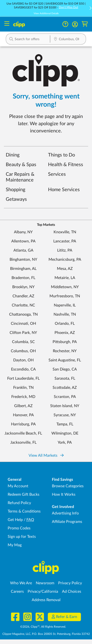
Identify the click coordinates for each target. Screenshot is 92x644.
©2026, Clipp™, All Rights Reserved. (43, 627)
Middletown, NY (65, 287)
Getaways (16, 199)
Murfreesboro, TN (65, 296)
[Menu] (7, 24)
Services (57, 174)
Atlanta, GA (23, 250)
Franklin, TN (23, 388)
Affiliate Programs (67, 522)
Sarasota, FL (65, 378)
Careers (17, 592)
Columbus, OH (23, 351)
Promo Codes (19, 528)
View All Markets (46, 455)
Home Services (64, 190)
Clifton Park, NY (23, 333)
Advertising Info (65, 513)
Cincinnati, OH (23, 324)
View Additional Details (46, 13)
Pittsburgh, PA (65, 342)
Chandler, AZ (23, 296)
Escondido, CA (23, 369)
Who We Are (21, 583)
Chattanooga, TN (23, 314)
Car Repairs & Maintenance (20, 177)
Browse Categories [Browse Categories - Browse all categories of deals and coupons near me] (68, 486)
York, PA (65, 442)
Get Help (15, 520)
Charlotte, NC (23, 305)
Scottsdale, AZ (65, 388)
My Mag (15, 545)
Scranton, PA (65, 397)
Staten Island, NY (65, 406)
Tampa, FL (65, 424)
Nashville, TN (65, 314)
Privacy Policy (70, 583)
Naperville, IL (65, 305)
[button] (75, 24)
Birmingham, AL (23, 269)
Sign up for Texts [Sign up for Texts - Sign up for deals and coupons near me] (22, 537)
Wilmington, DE (65, 433)
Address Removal (46, 600)
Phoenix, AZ (65, 333)
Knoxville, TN (65, 232)
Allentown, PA (23, 241)
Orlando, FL (65, 324)
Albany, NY (23, 232)
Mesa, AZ (65, 269)
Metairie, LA (65, 278)
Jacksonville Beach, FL (23, 433)
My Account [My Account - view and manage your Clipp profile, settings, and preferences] (18, 486)
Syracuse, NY (65, 415)
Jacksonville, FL (23, 442)
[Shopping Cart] (85, 24)
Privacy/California (43, 592)
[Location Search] (68, 39)
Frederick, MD (23, 397)
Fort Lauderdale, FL (23, 378)
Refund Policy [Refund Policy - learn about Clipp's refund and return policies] (19, 503)
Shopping (15, 190)
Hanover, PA (23, 415)
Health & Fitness (66, 165)
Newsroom (45, 583)
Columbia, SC (23, 342)
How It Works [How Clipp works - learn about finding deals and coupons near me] (64, 494)
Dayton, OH (23, 360)
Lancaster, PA (65, 241)
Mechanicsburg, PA (65, 260)
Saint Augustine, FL (65, 360)
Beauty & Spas (21, 165)
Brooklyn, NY (23, 287)
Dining (13, 155)
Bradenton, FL (23, 278)
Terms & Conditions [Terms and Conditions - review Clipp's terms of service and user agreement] (24, 511)
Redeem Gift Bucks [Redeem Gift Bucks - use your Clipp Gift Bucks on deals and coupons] (24, 494)
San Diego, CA (65, 369)
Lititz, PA (65, 250)
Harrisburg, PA (23, 424)
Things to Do (61, 155)
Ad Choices (72, 592)
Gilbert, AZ (23, 406)
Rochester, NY (65, 351)
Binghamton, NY (23, 260)
